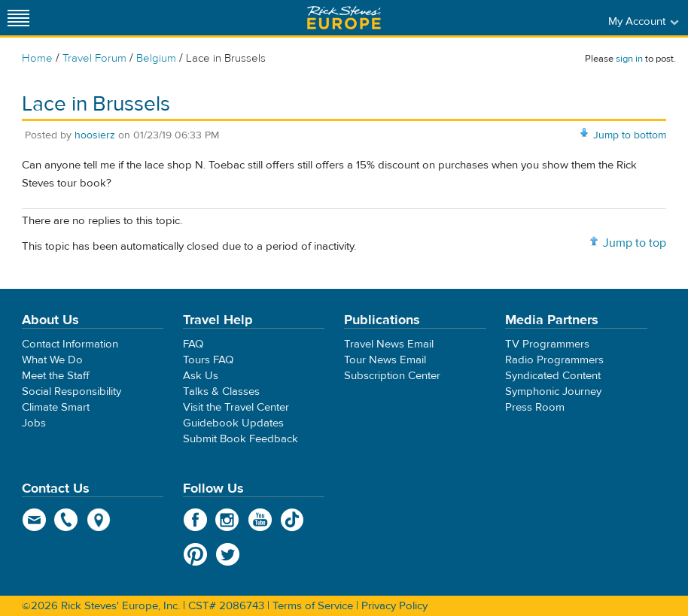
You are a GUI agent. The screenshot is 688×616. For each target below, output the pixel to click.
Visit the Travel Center (236, 407)
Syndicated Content (553, 376)
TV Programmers (547, 344)
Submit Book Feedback (240, 439)
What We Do (52, 360)
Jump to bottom (630, 135)
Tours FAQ (208, 360)
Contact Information (70, 344)
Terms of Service (313, 606)
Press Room (535, 407)
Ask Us (201, 376)
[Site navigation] (19, 18)
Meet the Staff (56, 376)
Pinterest (195, 554)
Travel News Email (389, 344)
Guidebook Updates (233, 423)
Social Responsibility (72, 391)
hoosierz (95, 135)
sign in (629, 59)
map (99, 520)
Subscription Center (392, 376)
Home (37, 58)
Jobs (34, 423)
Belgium (156, 58)
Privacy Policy (394, 606)
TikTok (292, 520)
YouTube (260, 520)
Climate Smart (56, 407)
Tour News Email (385, 360)
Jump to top (635, 243)
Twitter (228, 554)
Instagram (228, 520)
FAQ (193, 344)
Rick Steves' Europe (344, 18)
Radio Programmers (554, 360)
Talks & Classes (221, 391)
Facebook (195, 520)
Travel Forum (94, 58)
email (34, 520)
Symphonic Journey (553, 391)
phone (67, 520)
